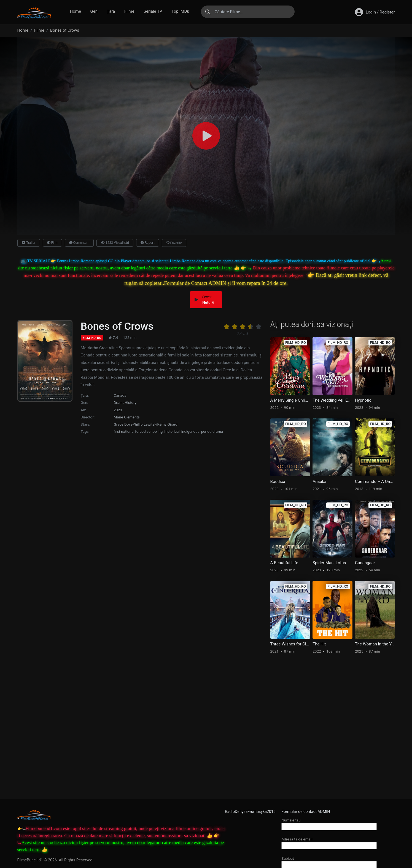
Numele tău (329, 823)
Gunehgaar (365, 563)
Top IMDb (180, 11)
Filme (129, 11)
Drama (119, 402)
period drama (212, 431)
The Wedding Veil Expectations (332, 400)
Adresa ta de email (329, 842)
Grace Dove (123, 424)
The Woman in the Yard (375, 644)
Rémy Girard (167, 424)
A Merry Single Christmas (290, 400)
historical (172, 431)
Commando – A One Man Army (375, 482)
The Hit (319, 644)
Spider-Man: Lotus (329, 563)
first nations (124, 431)
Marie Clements (127, 417)
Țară (111, 11)
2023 (118, 410)
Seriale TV (153, 11)
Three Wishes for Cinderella (290, 644)
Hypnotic (363, 400)
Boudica (278, 482)
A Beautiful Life (284, 563)
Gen (94, 11)
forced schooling (149, 431)
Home (76, 11)
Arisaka (319, 482)
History (130, 402)
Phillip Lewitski (145, 424)
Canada (120, 395)
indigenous (190, 431)
